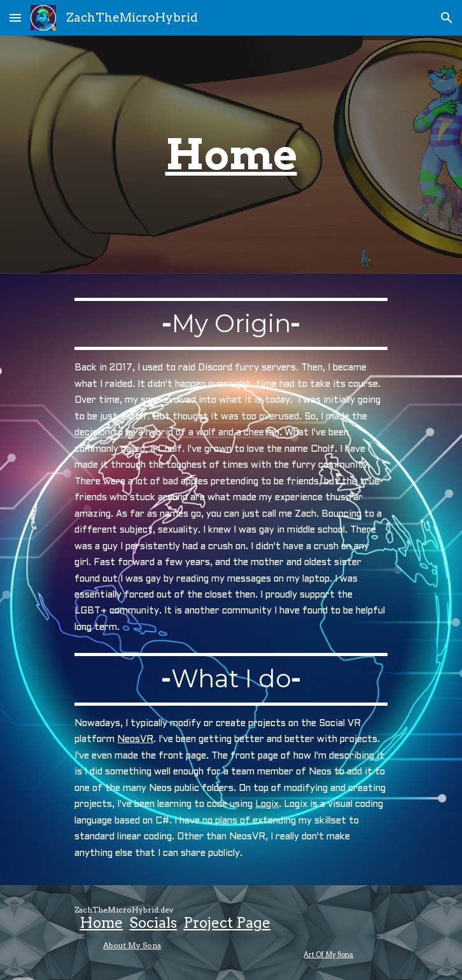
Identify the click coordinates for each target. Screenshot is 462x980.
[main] (231, 154)
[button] (15, 17)
